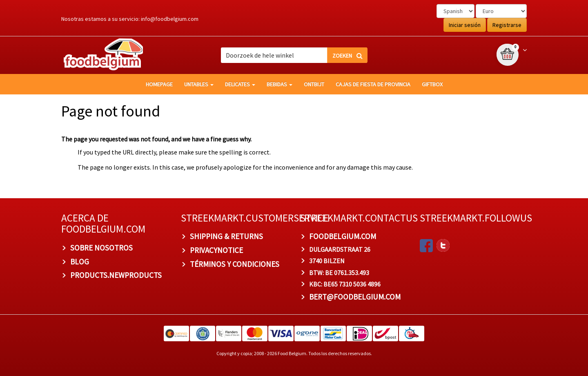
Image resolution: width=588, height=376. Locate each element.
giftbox (432, 84)
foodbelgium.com (343, 236)
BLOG (80, 262)
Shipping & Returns (226, 236)
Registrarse (507, 25)
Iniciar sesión (465, 25)
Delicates (240, 84)
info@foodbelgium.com (170, 19)
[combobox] (294, 55)
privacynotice (216, 250)
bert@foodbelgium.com (355, 297)
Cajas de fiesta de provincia (373, 84)
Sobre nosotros (101, 248)
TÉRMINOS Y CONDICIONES (235, 264)
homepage (159, 84)
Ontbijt (314, 84)
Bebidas (280, 84)
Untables (199, 84)
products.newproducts (116, 275)
